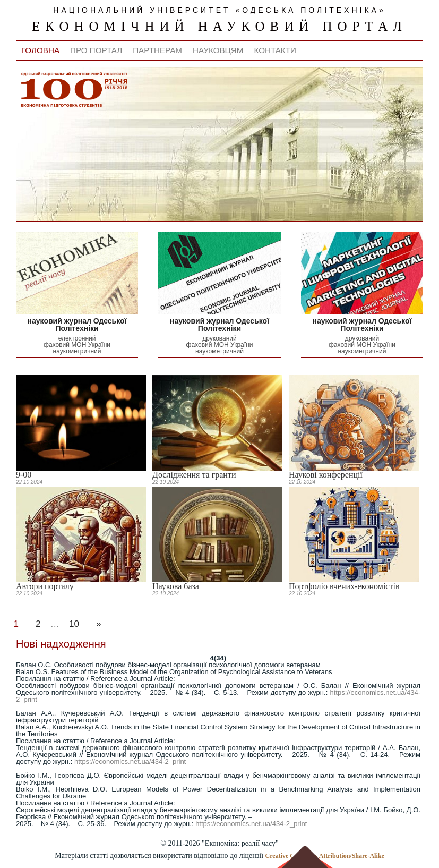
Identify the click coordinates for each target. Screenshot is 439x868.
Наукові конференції (326, 475)
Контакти (275, 50)
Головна (40, 50)
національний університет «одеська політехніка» (219, 10)
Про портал (96, 50)
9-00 (24, 475)
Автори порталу (45, 586)
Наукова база (176, 586)
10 (74, 624)
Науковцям (218, 50)
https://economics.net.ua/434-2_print (130, 761)
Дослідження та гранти (194, 475)
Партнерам (157, 50)
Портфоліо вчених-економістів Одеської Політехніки (344, 590)
